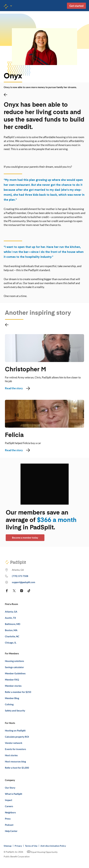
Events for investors (16, 749)
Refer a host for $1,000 (17, 768)
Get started (76, 6)
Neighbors (10, 812)
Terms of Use (31, 846)
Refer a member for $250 (18, 692)
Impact (9, 800)
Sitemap (8, 846)
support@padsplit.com (24, 582)
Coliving (9, 704)
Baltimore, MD (13, 624)
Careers (9, 806)
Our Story (10, 788)
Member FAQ (12, 680)
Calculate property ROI (17, 737)
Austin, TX (10, 618)
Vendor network (14, 743)
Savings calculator (14, 667)
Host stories (11, 755)
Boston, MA (11, 630)
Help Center (11, 831)
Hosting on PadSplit (15, 731)
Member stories (13, 686)
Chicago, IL (11, 643)
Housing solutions (14, 661)
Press (8, 819)
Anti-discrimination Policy (53, 846)
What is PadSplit (14, 794)
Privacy (18, 846)
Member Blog (12, 698)
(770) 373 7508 (20, 576)
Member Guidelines (15, 673)
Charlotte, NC (12, 636)
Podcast (9, 825)
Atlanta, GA (11, 612)
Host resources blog (15, 761)
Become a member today (25, 538)
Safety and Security (15, 711)
